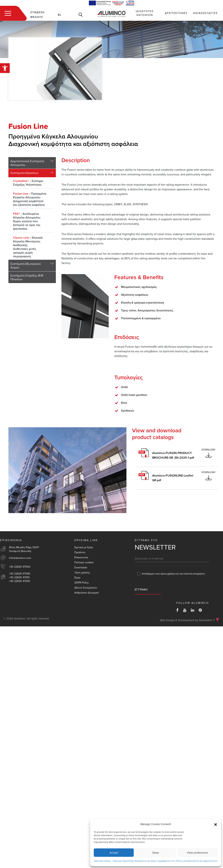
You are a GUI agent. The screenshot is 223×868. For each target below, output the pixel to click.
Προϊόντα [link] (80, 552)
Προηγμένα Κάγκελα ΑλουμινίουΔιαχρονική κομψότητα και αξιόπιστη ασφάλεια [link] (30, 199)
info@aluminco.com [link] (20, 558)
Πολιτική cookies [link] (102, 861)
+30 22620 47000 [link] (20, 567)
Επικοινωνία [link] (81, 557)
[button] (216, 824)
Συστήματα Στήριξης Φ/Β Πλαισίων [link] (27, 277)
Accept (114, 853)
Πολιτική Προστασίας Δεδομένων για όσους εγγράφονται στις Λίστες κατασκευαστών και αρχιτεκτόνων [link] (165, 861)
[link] (5, 68)
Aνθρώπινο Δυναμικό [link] (87, 593)
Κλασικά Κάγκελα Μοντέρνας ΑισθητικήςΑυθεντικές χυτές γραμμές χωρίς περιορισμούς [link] (28, 247)
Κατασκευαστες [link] (206, 13)
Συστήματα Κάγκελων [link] (24, 173)
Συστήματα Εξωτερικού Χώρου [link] (26, 266)
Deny (156, 853)
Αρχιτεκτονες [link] (176, 13)
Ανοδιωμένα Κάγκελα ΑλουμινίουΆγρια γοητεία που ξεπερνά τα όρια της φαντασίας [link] (27, 221)
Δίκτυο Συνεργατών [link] (86, 588)
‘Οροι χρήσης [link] (82, 573)
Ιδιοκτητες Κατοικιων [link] (145, 13)
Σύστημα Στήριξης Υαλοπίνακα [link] (28, 183)
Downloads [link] (81, 568)
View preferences (198, 853)
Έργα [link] (77, 578)
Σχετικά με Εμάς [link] (84, 547)
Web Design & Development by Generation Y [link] (187, 620)
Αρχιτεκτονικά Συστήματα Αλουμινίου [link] (27, 163)
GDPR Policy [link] (82, 583)
